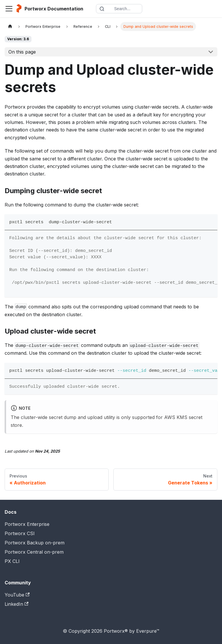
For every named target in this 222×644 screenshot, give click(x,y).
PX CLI (12, 561)
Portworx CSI (20, 533)
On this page (22, 52)
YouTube (17, 595)
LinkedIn (16, 604)
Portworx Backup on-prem (35, 543)
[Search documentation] (119, 9)
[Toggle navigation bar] (9, 9)
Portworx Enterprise (27, 524)
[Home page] (10, 26)
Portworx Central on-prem (34, 552)
